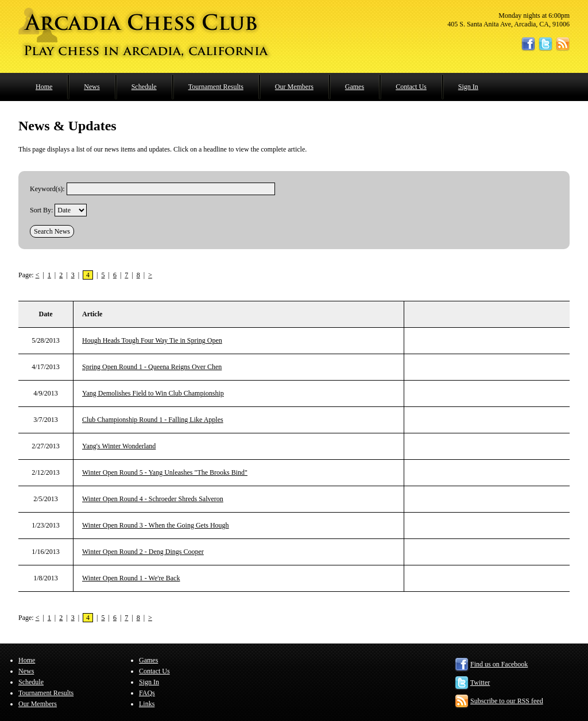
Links (147, 704)
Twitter (480, 683)
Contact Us (411, 87)
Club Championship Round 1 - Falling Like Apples (153, 420)
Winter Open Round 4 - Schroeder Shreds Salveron (153, 499)
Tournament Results (216, 87)
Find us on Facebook (499, 664)
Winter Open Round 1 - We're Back (131, 578)
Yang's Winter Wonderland (119, 446)
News (92, 87)
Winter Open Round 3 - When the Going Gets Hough (156, 525)
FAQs (147, 693)
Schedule (144, 87)
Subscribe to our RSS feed (507, 701)
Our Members (294, 87)
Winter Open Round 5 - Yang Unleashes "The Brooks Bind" (165, 472)
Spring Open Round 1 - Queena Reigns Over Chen (152, 367)
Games (355, 87)
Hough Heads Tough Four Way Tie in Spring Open (152, 340)
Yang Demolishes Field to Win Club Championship (153, 393)
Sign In (468, 87)
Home (44, 87)
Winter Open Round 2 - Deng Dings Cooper (143, 552)
